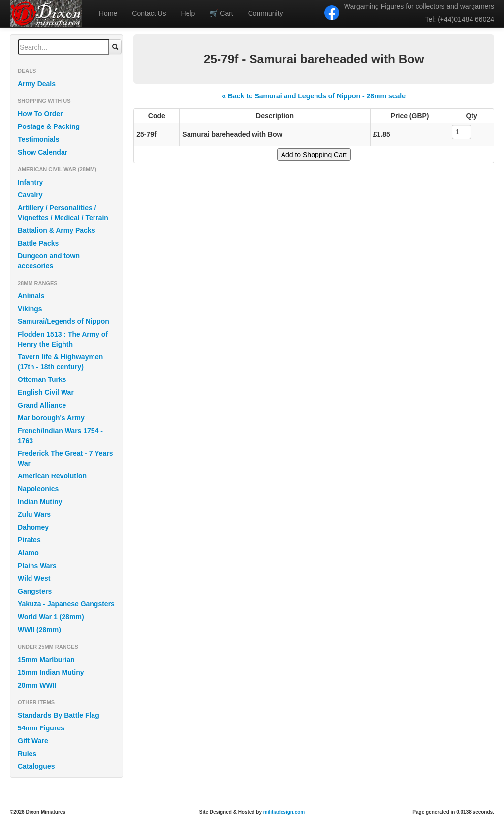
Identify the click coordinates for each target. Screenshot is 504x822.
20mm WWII (37, 685)
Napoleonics (38, 489)
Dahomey (33, 527)
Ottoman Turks (42, 379)
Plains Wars (37, 566)
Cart (221, 13)
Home (108, 13)
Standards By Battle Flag (59, 715)
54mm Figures (41, 728)
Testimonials (39, 139)
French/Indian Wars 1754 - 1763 (60, 436)
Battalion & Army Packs (56, 230)
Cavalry (30, 195)
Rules (27, 754)
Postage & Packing (49, 126)
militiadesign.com (284, 812)
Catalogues (36, 766)
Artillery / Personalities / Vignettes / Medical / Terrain (63, 213)
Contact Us (149, 13)
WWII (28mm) (39, 630)
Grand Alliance (42, 405)
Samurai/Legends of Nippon (63, 321)
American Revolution (52, 476)
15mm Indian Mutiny (51, 672)
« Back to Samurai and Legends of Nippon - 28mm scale (314, 96)
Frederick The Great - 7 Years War (65, 458)
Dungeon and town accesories (49, 261)
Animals (31, 296)
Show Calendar (43, 152)
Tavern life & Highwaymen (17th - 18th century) (60, 362)
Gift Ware (33, 741)
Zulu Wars (34, 514)
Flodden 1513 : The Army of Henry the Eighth (63, 339)
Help (188, 13)
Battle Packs (38, 243)
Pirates (29, 540)
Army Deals (37, 84)
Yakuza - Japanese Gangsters (66, 604)
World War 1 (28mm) (51, 617)
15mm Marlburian (46, 660)
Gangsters (35, 591)
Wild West (34, 578)
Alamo (28, 553)
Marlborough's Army (51, 418)
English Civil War (46, 392)
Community (266, 13)
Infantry (30, 182)
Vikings (30, 309)
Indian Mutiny (40, 502)
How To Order (40, 114)
